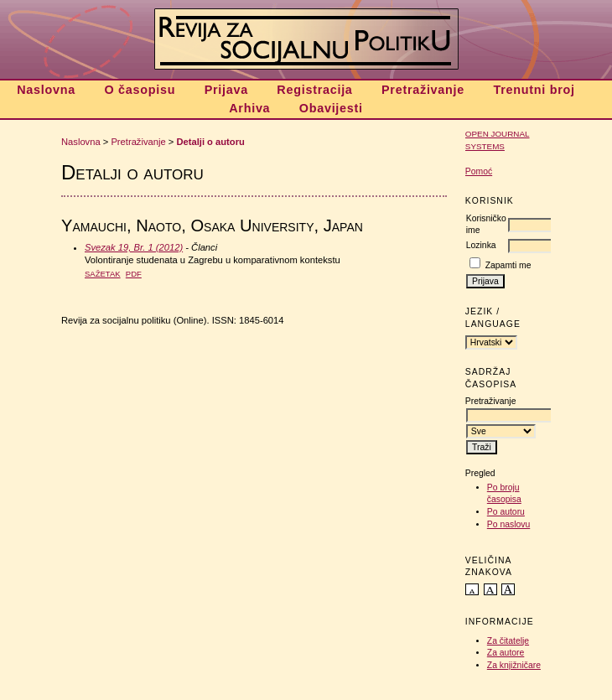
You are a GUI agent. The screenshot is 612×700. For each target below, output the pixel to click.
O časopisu (140, 90)
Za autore (506, 653)
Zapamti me (508, 265)
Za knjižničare (514, 665)
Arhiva (249, 108)
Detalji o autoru (210, 142)
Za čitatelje (508, 641)
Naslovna (46, 90)
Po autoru (506, 512)
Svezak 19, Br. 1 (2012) (134, 247)
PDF (134, 274)
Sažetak (103, 274)
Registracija (314, 90)
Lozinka (481, 245)
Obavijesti (331, 108)
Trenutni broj (534, 90)
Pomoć (479, 171)
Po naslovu (508, 524)
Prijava (226, 90)
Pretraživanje (423, 90)
